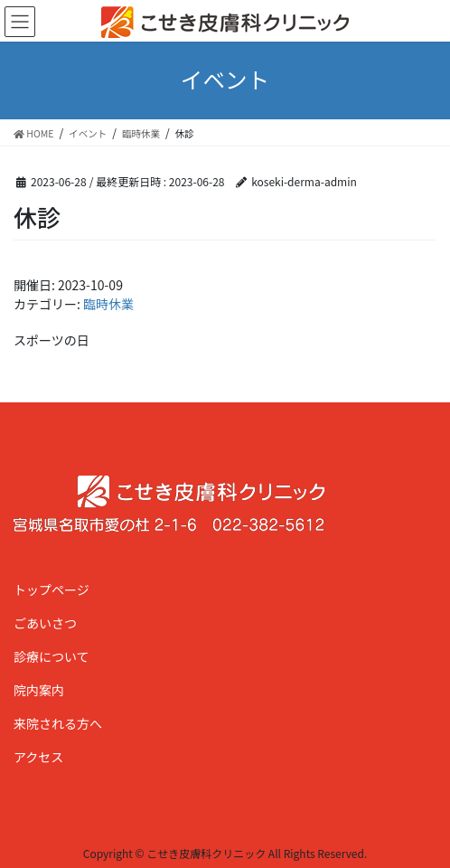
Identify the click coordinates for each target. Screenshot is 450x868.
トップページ (52, 590)
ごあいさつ (45, 623)
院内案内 (39, 690)
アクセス (38, 757)
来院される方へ (58, 723)
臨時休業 (108, 304)
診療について (52, 656)
